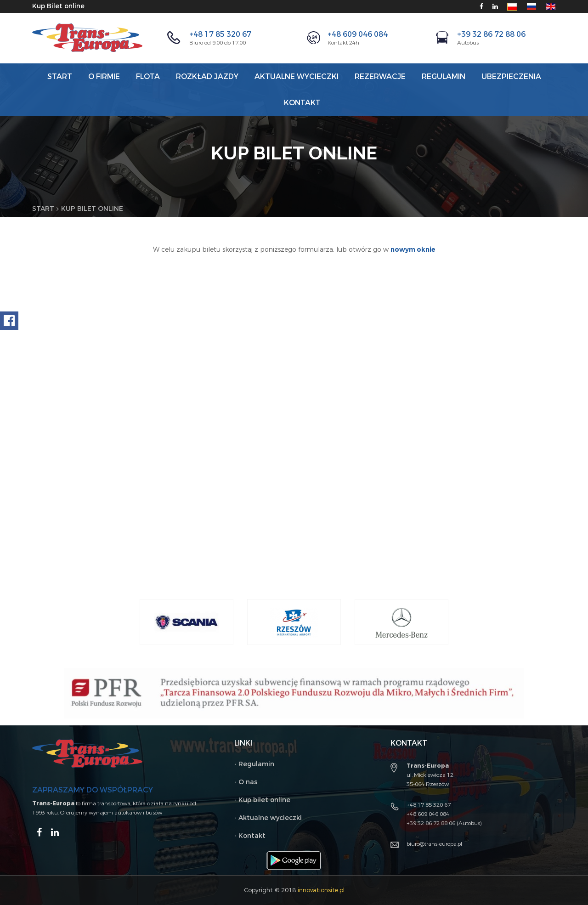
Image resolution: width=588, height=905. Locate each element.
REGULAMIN (444, 76)
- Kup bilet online (262, 800)
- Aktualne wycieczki (268, 818)
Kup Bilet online (58, 6)
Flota (148, 76)
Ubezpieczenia (511, 76)
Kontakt (302, 103)
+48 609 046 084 (358, 34)
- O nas (246, 782)
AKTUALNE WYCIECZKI (297, 76)
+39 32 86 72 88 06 (491, 34)
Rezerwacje (380, 76)
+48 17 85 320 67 (220, 34)
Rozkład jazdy (207, 76)
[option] (187, 622)
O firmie (104, 76)
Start (60, 76)
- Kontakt (250, 836)
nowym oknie (413, 250)
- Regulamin (254, 764)
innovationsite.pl (321, 890)
